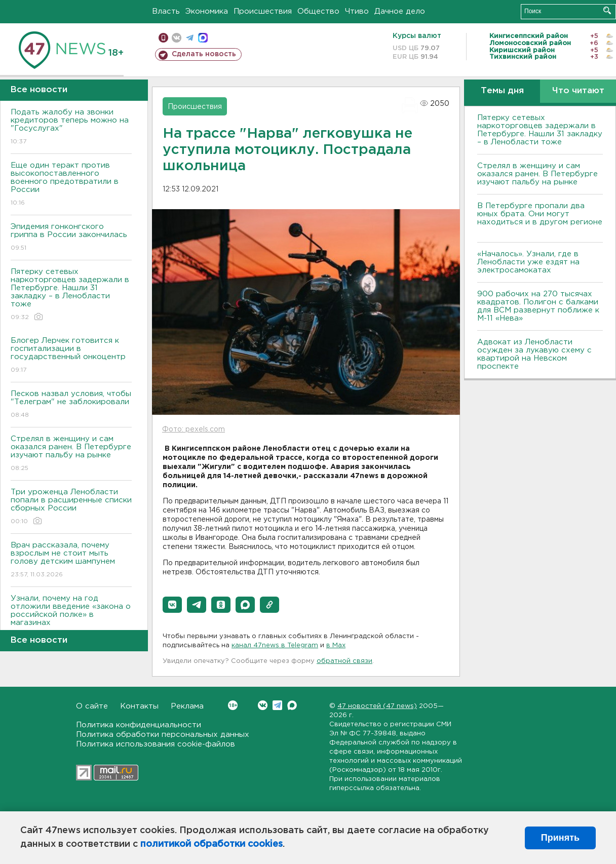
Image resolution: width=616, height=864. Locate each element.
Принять (560, 838)
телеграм (190, 38)
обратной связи (344, 661)
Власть (166, 11)
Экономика (207, 11)
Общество (318, 11)
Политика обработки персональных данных (163, 735)
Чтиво (357, 11)
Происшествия (263, 11)
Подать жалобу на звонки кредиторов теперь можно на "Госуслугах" (71, 127)
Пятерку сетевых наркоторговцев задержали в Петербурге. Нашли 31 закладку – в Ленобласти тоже (71, 295)
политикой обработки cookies (211, 844)
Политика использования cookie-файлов (156, 744)
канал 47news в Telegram (275, 645)
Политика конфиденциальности (139, 725)
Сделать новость (204, 54)
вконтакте (177, 38)
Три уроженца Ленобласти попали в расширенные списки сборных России (71, 507)
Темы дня (502, 91)
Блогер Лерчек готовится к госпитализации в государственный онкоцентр (71, 356)
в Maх (336, 645)
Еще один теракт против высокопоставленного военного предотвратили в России (71, 185)
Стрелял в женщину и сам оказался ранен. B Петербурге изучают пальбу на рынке (71, 454)
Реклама (187, 706)
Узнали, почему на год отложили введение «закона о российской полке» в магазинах (71, 618)
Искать (607, 10)
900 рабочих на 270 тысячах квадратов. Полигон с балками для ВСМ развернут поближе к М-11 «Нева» (538, 306)
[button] (172, 605)
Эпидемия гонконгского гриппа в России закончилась (71, 238)
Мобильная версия (163, 38)
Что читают (578, 91)
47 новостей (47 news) (377, 706)
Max (292, 705)
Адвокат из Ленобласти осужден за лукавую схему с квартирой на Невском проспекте (534, 354)
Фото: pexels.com (194, 429)
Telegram (277, 705)
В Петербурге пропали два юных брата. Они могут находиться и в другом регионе (540, 218)
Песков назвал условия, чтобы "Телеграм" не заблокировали (71, 405)
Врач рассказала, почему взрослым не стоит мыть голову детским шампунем (71, 560)
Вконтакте (233, 705)
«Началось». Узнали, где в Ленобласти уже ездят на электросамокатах (528, 262)
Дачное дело (400, 11)
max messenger (203, 38)
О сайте (92, 706)
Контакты (139, 706)
